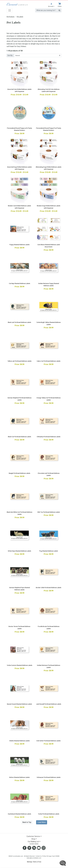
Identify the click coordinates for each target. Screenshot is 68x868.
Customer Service (33, 836)
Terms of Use (37, 862)
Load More (42, 822)
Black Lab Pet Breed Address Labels (19, 322)
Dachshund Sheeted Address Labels (20, 814)
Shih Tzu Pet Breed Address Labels (49, 512)
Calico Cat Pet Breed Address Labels (49, 361)
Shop (33, 839)
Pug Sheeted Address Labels (49, 551)
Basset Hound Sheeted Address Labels (19, 704)
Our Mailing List (33, 842)
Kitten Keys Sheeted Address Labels (20, 551)
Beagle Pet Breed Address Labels (20, 473)
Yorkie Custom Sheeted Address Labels (20, 665)
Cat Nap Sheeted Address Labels (20, 283)
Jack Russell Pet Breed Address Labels (49, 704)
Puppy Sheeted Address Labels (20, 245)
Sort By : (10, 55)
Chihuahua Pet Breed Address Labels (49, 437)
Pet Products (11, 17)
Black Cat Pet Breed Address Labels (20, 437)
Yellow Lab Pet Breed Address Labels (20, 361)
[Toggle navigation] (10, 10)
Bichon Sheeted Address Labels (20, 777)
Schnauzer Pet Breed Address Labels (49, 777)
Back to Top (27, 822)
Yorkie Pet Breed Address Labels (49, 814)
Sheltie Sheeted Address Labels (20, 741)
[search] (46, 10)
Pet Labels (20, 17)
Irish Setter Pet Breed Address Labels (49, 741)
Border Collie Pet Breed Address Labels (49, 588)
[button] (51, 5)
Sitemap (29, 862)
